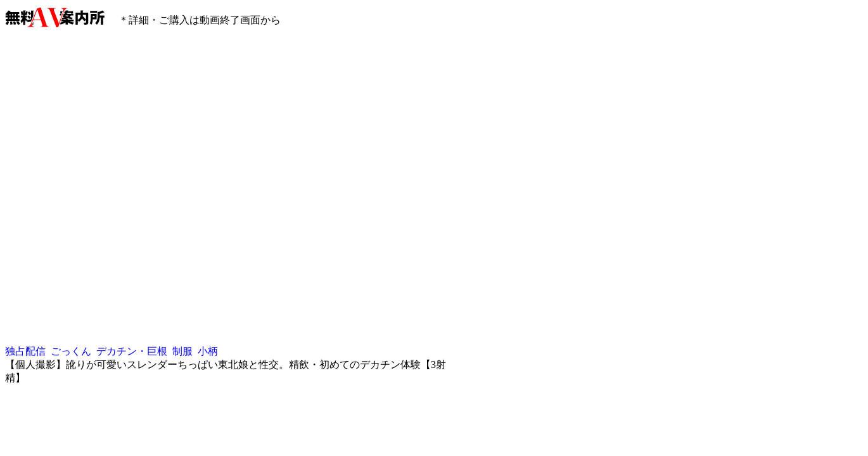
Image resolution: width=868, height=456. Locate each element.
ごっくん (71, 351)
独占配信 (25, 351)
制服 (182, 351)
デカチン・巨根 (132, 351)
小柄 (208, 351)
